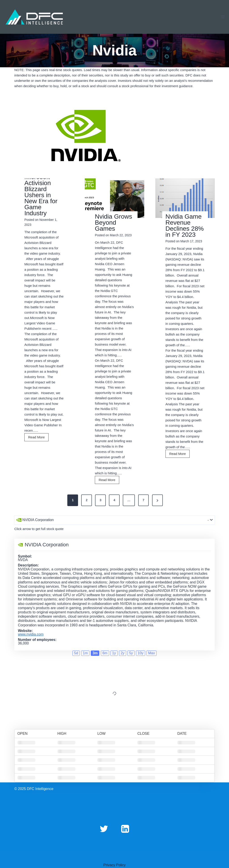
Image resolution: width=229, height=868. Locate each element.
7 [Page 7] (144, 500)
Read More (38, 438)
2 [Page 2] (87, 500)
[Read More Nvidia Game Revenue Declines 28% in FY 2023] (185, 198)
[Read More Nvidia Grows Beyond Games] (114, 198)
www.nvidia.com (31, 634)
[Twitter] (104, 829)
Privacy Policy (114, 865)
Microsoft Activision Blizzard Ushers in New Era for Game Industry (41, 195)
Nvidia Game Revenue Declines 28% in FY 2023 (185, 226)
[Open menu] (223, 17)
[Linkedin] (125, 829)
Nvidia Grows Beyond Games (113, 223)
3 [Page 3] (100, 500)
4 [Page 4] (114, 500)
